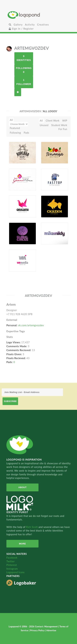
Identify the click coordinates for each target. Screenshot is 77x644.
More (22, 544)
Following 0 (24, 70)
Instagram (12, 569)
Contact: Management (47, 627)
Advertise (51, 630)
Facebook (12, 558)
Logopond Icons (15, 572)
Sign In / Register (21, 29)
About (23, 487)
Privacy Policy (38, 630)
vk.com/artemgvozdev (31, 325)
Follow (18, 92)
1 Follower (24, 82)
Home (39, 15)
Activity (30, 25)
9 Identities (24, 58)
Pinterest (12, 565)
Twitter (11, 561)
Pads (27, 133)
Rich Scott (32, 527)
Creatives (43, 25)
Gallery (18, 25)
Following (15, 133)
